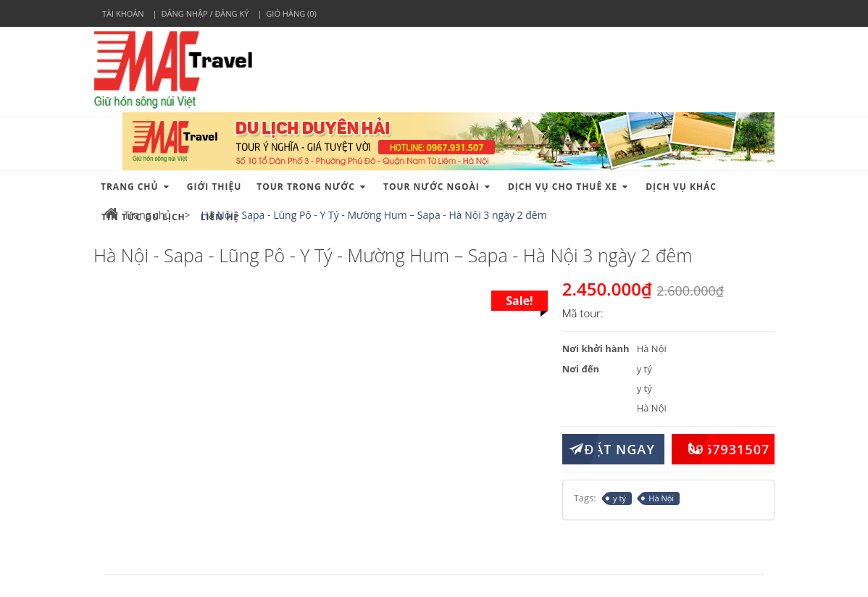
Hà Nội (658, 498)
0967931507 (721, 449)
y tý (617, 498)
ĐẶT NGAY (609, 449)
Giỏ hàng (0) (291, 13)
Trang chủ (138, 215)
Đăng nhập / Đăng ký (205, 13)
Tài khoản (123, 13)
